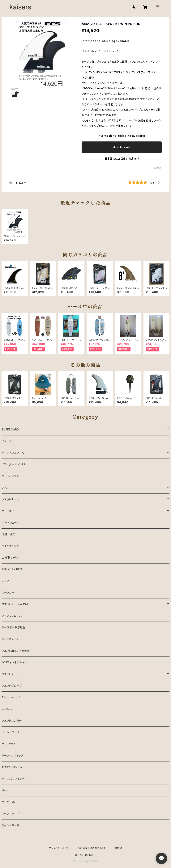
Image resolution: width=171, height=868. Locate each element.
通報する (157, 168)
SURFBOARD (10, 429)
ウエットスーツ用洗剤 (15, 604)
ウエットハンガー (12, 721)
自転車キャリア (11, 558)
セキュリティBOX (12, 569)
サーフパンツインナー (15, 779)
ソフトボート (9, 441)
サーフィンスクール (13, 453)
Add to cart (122, 147)
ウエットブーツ (10, 674)
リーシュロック (11, 732)
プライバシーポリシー (60, 848)
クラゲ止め (8, 802)
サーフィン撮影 (11, 476)
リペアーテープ (11, 814)
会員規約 (117, 848)
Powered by (86, 861)
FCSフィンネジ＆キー (14, 662)
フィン (5, 488)
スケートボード (11, 697)
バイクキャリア (10, 546)
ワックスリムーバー (13, 616)
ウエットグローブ (12, 686)
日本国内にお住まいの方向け (122, 159)
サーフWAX (9, 744)
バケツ (5, 790)
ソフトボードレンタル (14, 464)
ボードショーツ (11, 523)
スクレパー (8, 709)
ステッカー (8, 592)
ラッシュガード (10, 825)
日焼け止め (9, 534)
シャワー (7, 581)
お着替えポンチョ (12, 767)
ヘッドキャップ (10, 639)
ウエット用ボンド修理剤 (16, 651)
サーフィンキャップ (13, 755)
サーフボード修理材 (14, 627)
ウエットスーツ (11, 499)
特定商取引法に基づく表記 (92, 848)
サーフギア (8, 511)
